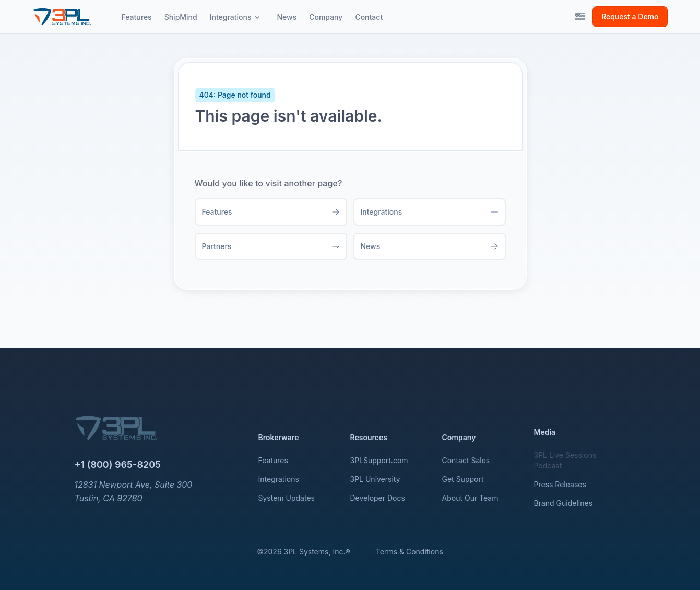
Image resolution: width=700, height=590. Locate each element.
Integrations (279, 479)
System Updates (287, 498)
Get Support (463, 479)
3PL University (375, 479)
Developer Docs (378, 498)
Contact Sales (466, 460)
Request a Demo (630, 16)
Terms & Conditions (410, 552)
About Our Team (470, 498)
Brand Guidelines (563, 503)
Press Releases (560, 484)
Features (273, 460)
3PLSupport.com (379, 460)
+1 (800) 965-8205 (118, 464)
